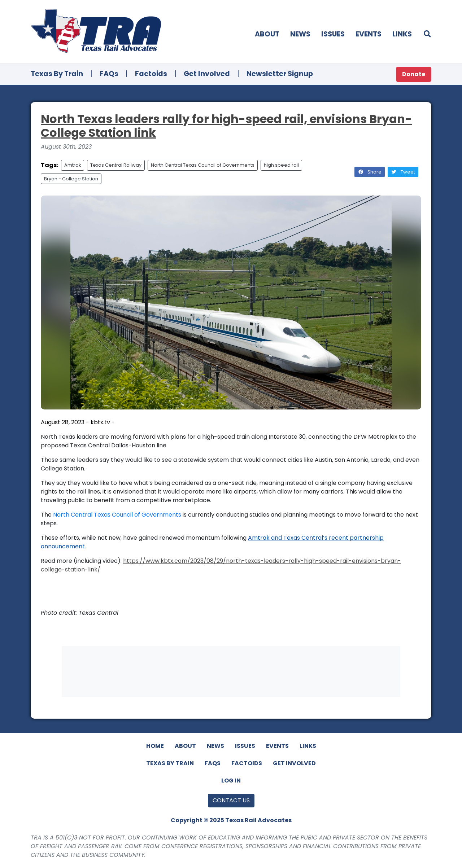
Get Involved (207, 74)
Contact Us (231, 800)
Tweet (403, 172)
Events (369, 34)
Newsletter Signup (280, 74)
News (300, 34)
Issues (333, 34)
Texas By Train (57, 74)
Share (370, 172)
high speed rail (281, 165)
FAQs (109, 74)
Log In (231, 781)
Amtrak (73, 165)
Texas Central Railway (116, 165)
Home (155, 746)
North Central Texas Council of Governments (203, 165)
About (267, 34)
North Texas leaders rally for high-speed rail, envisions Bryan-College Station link (226, 126)
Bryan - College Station (71, 179)
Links (402, 34)
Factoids (151, 74)
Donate (414, 74)
